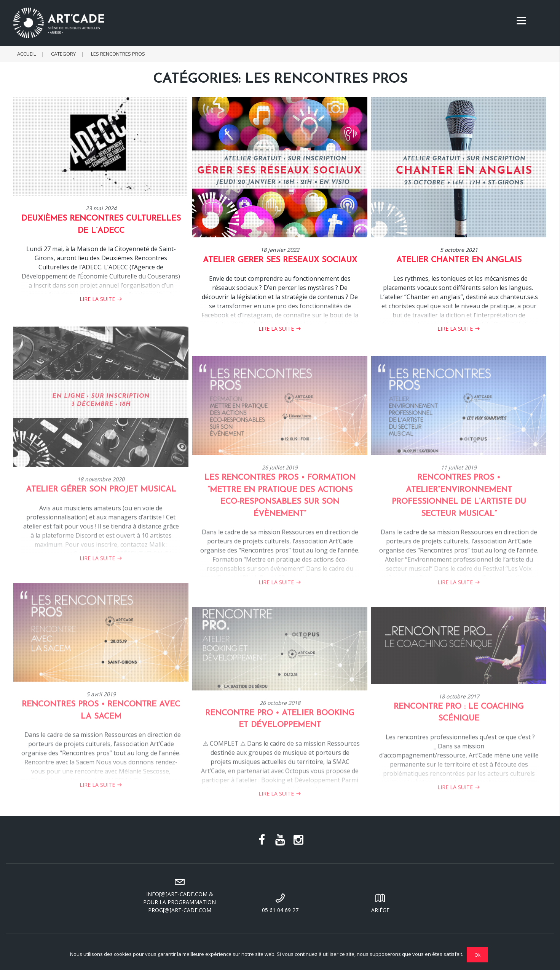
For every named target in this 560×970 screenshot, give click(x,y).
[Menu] (521, 20)
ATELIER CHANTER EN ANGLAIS (459, 260)
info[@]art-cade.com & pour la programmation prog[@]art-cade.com (180, 894)
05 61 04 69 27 (280, 902)
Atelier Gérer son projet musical (101, 518)
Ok (478, 955)
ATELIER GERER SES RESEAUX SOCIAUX (280, 260)
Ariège (381, 902)
